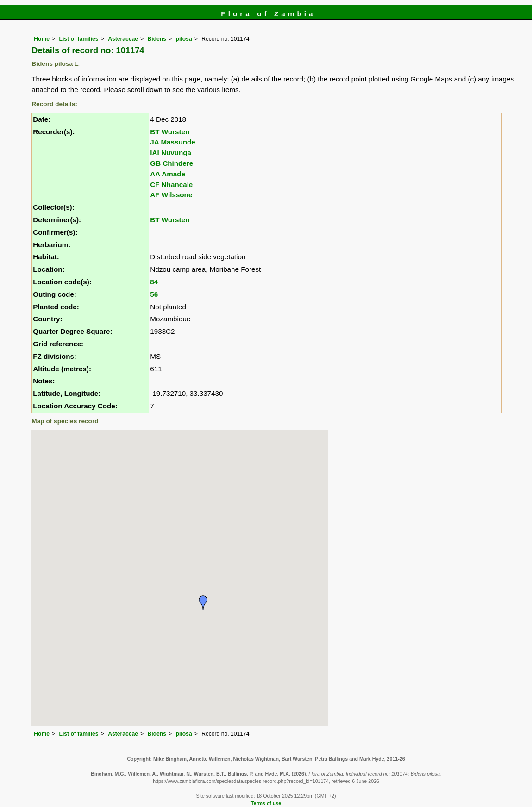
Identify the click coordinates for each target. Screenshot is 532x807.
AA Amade (168, 174)
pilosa (184, 39)
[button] (203, 603)
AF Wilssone (171, 195)
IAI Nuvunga (171, 153)
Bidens (157, 39)
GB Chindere (172, 163)
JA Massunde (172, 142)
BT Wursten (170, 132)
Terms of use (266, 803)
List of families (79, 39)
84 (154, 282)
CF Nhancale (171, 185)
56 (154, 294)
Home (42, 39)
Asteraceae (123, 39)
